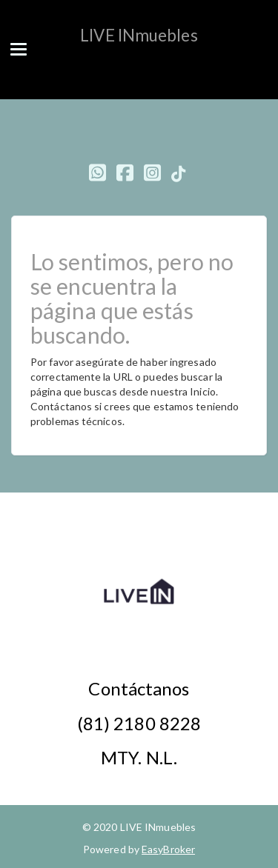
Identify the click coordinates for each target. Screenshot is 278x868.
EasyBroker (168, 849)
